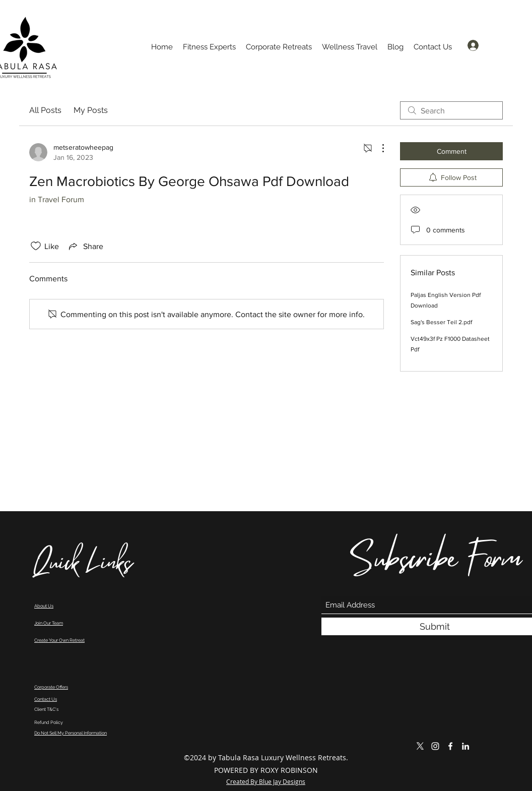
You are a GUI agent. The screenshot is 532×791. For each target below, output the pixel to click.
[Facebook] (450, 746)
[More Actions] (378, 148)
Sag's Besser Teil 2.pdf (441, 322)
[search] (451, 110)
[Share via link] (85, 246)
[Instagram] (435, 746)
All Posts (45, 110)
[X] (420, 746)
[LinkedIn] (465, 746)
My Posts (91, 110)
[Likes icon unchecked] (36, 246)
